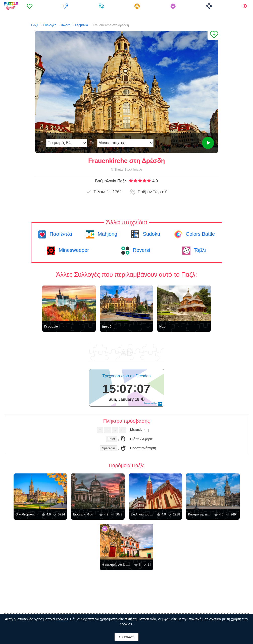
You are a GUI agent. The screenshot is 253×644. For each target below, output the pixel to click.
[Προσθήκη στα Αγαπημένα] (213, 35)
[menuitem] (30, 6)
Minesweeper (73, 250)
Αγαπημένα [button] (30, 6)
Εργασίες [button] (138, 6)
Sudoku (151, 234)
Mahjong (107, 234)
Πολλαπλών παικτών (66, 6)
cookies (62, 619)
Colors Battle (200, 234)
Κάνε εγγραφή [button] (245, 6)
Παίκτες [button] (102, 6)
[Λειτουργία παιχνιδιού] (125, 143)
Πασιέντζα (60, 234)
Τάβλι (199, 250)
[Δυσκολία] (67, 143)
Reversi (141, 250)
